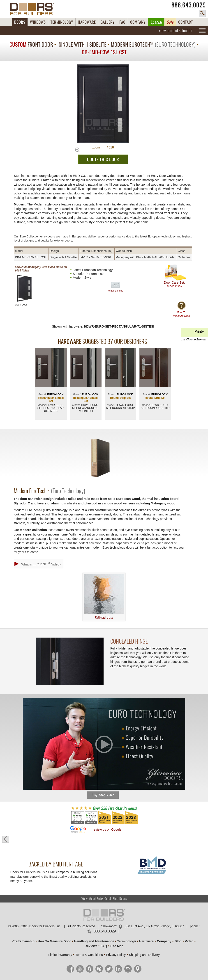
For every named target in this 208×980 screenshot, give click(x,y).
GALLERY (108, 22)
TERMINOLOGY (62, 22)
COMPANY (138, 22)
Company (164, 941)
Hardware (146, 941)
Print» (194, 333)
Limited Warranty (60, 955)
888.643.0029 (189, 5)
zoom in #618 (103, 147)
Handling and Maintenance (94, 941)
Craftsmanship (23, 941)
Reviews (91, 946)
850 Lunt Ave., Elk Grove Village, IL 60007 (154, 926)
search (202, 14)
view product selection (176, 30)
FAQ (122, 22)
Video (189, 941)
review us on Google (107, 830)
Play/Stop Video (103, 795)
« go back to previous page (6, 839)
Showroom (109, 926)
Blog (178, 941)
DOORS (20, 22)
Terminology (127, 941)
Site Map (117, 946)
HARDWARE (87, 22)
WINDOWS (38, 22)
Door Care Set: (175, 276)
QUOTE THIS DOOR (103, 159)
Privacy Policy (116, 955)
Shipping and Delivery (144, 955)
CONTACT (186, 22)
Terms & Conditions (89, 955)
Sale (170, 22)
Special (156, 22)
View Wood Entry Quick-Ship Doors (104, 899)
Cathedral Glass (104, 597)
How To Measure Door (54, 941)
